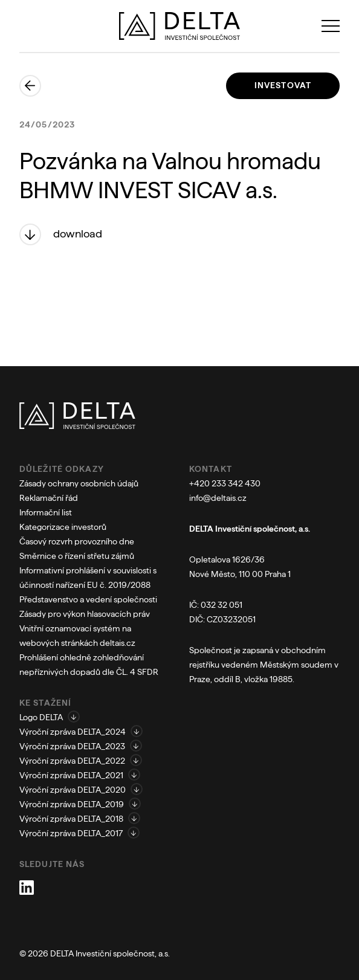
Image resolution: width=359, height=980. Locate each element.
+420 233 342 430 (225, 483)
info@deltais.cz (218, 498)
